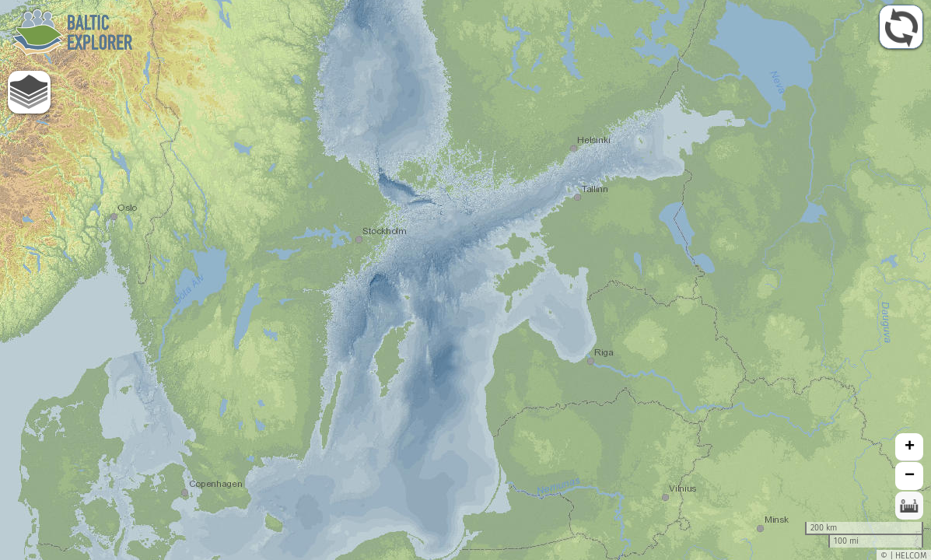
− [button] (910, 476)
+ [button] (910, 447)
